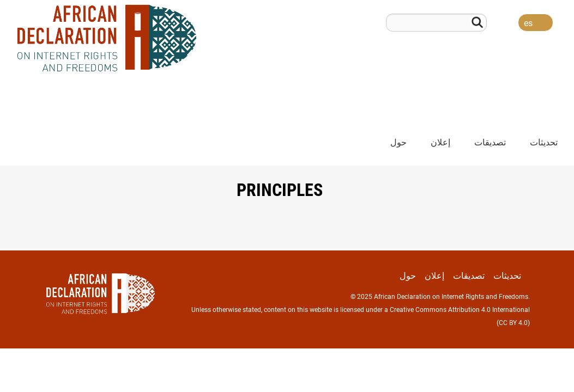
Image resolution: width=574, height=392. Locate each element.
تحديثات (544, 142)
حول (398, 142)
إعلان (440, 142)
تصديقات (490, 142)
